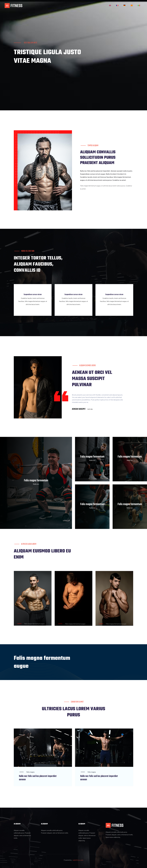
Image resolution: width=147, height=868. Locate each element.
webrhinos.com (78, 860)
